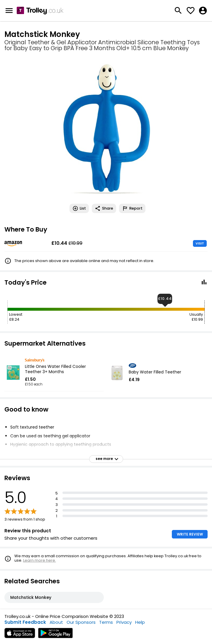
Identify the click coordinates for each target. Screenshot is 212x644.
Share (104, 208)
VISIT (200, 243)
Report (132, 208)
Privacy (124, 622)
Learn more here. (40, 560)
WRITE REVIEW (190, 534)
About (56, 622)
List (79, 208)
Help (140, 622)
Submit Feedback (25, 622)
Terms (106, 622)
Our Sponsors (81, 622)
